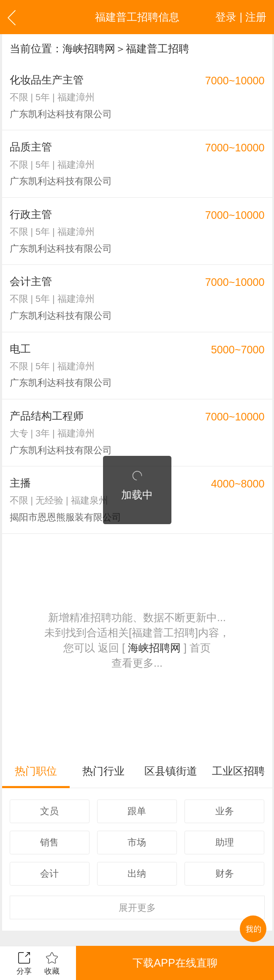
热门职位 (36, 771)
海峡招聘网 (89, 48)
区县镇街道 (171, 771)
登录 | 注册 (241, 17)
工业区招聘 (238, 771)
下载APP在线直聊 (175, 963)
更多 (137, 908)
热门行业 (103, 771)
